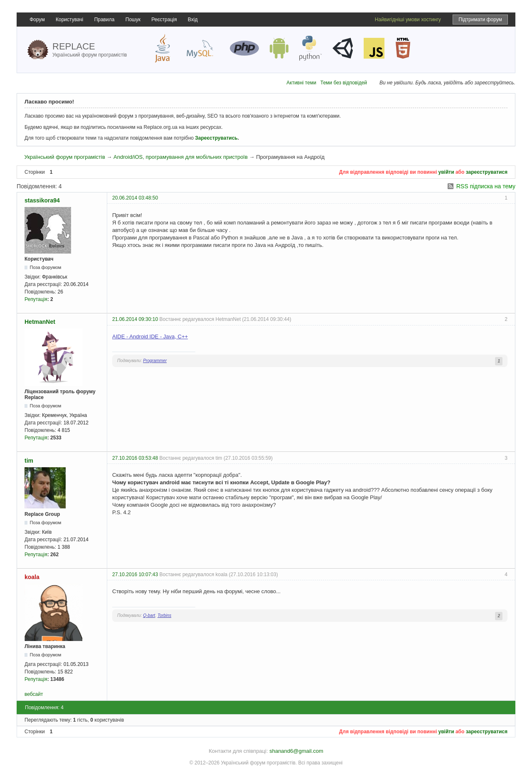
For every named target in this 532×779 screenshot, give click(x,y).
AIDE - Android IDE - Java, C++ (150, 336)
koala (32, 577)
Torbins (164, 615)
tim (29, 461)
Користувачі (69, 20)
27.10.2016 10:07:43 (135, 574)
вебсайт (34, 694)
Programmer (155, 361)
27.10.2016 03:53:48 (135, 458)
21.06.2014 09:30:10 (135, 319)
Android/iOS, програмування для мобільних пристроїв (181, 157)
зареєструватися (487, 172)
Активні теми (301, 83)
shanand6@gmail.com (296, 751)
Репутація (36, 299)
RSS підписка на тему (486, 186)
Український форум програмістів (64, 157)
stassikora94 (42, 200)
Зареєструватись (216, 138)
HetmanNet (40, 322)
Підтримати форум (480, 20)
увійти (446, 172)
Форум (37, 20)
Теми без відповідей (344, 83)
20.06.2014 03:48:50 (135, 198)
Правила (105, 20)
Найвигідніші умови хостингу (408, 20)
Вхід (193, 20)
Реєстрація (164, 20)
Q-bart (149, 615)
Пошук (133, 20)
